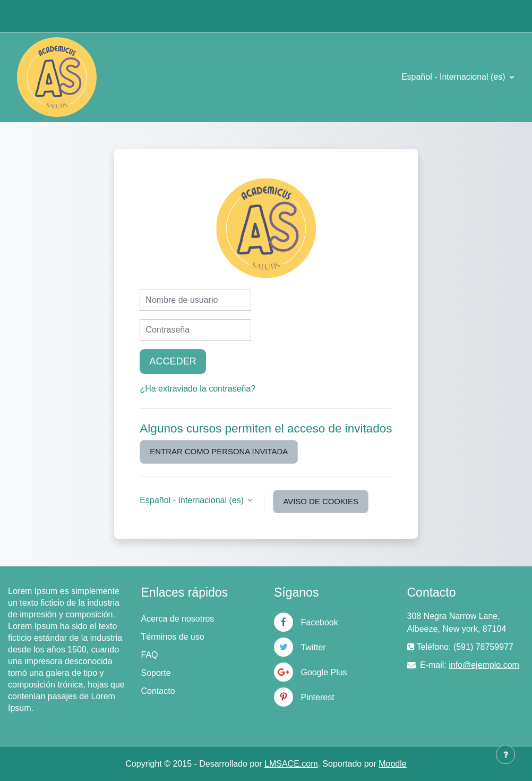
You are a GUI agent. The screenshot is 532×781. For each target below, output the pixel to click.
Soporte (156, 673)
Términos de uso (173, 637)
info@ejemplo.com (484, 665)
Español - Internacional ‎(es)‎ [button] (193, 500)
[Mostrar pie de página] (505, 754)
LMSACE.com (291, 764)
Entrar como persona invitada (219, 452)
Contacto (158, 691)
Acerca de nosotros (178, 619)
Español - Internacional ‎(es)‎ (454, 77)
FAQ (150, 655)
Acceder (173, 361)
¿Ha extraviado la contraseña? (198, 389)
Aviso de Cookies (320, 502)
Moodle (392, 764)
